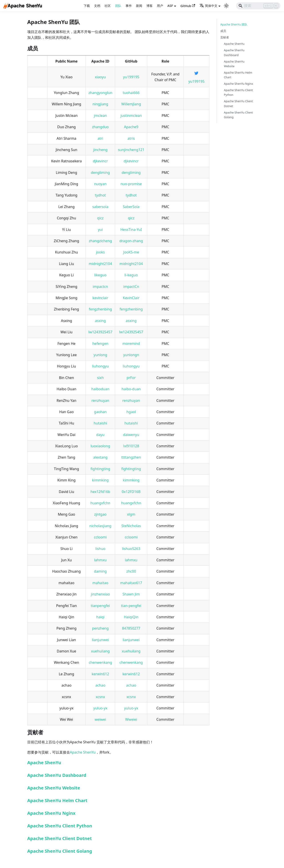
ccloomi (100, 537)
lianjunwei (100, 640)
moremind (131, 344)
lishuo (100, 549)
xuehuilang (100, 651)
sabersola (100, 207)
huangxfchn (100, 503)
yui (100, 230)
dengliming (100, 173)
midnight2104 (100, 264)
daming (100, 571)
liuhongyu (101, 366)
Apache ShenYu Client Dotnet (60, 838)
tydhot (100, 195)
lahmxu (100, 560)
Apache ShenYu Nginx (51, 813)
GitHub (188, 6)
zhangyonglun (100, 93)
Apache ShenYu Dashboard (57, 775)
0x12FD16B (131, 492)
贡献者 (225, 37)
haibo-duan (131, 389)
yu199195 (131, 77)
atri (101, 138)
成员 (223, 31)
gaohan (100, 412)
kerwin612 (100, 674)
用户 (160, 6)
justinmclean (131, 116)
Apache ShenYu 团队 (234, 24)
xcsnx (100, 697)
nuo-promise (131, 184)
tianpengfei (100, 606)
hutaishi (100, 423)
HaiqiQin (131, 617)
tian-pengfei (131, 606)
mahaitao (100, 583)
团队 (118, 6)
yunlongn (131, 355)
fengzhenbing (100, 309)
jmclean (100, 116)
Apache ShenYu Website (54, 788)
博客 (150, 6)
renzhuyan (101, 401)
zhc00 (131, 571)
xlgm (131, 514)
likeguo (100, 275)
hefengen (100, 344)
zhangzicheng (100, 241)
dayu (100, 435)
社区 (108, 6)
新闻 (139, 6)
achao (100, 685)
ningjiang (100, 104)
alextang (100, 457)
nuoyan (100, 184)
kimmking (100, 480)
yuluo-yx (101, 708)
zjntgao (100, 514)
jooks (100, 252)
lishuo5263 (131, 549)
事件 (129, 6)
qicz (100, 218)
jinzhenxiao (100, 594)
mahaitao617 (131, 583)
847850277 (131, 628)
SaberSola (131, 207)
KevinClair (131, 298)
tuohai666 (131, 93)
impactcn (100, 287)
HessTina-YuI (131, 230)
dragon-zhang (131, 241)
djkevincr (100, 161)
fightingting (100, 469)
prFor (131, 378)
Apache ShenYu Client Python (60, 826)
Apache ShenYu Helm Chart (57, 800)
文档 (97, 6)
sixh (100, 378)
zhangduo (101, 127)
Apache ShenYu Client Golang (60, 851)
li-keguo (131, 275)
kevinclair (100, 298)
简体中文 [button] (208, 6)
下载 (87, 6)
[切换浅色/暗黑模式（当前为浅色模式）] (226, 6)
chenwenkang (100, 662)
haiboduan (100, 389)
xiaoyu (100, 77)
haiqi (100, 617)
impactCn (131, 287)
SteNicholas (131, 526)
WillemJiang (131, 104)
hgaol (131, 412)
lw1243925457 (100, 332)
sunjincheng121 (131, 150)
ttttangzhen (131, 457)
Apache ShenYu (83, 752)
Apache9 (131, 127)
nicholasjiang (100, 526)
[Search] (258, 6)
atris (131, 138)
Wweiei (131, 719)
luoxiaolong (100, 446)
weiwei (100, 719)
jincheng (100, 150)
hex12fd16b (100, 492)
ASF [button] (170, 6)
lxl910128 (131, 446)
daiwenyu (131, 435)
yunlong (100, 355)
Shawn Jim (131, 594)
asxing (100, 321)
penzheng (100, 628)
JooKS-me (131, 252)
